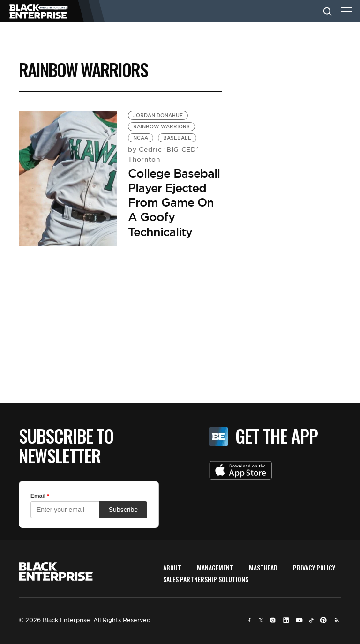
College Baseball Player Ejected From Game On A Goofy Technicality (174, 203)
